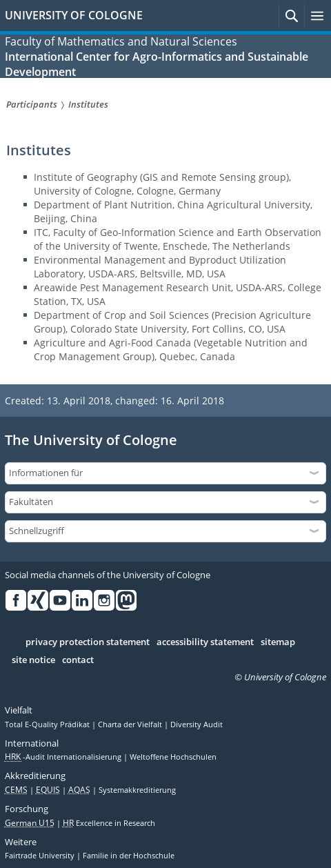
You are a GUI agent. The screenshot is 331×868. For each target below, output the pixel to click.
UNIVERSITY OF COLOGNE (74, 15)
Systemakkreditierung (137, 790)
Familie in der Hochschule (129, 856)
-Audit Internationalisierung (64, 757)
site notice (33, 660)
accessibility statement (205, 642)
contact (78, 660)
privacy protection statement (88, 642)
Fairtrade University (41, 856)
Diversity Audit (197, 724)
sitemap (278, 642)
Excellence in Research (109, 823)
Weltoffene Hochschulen (173, 757)
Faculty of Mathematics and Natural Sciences (121, 41)
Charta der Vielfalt (131, 724)
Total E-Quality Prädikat (48, 724)
